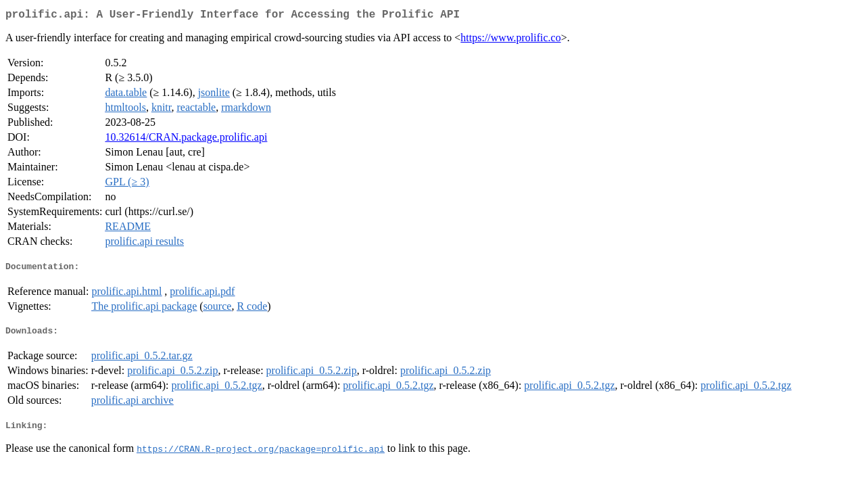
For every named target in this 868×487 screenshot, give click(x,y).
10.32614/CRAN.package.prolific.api (186, 140)
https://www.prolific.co (510, 40)
